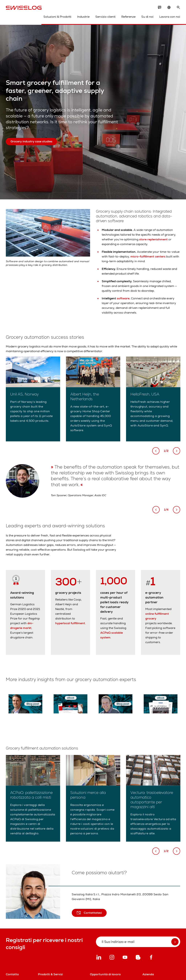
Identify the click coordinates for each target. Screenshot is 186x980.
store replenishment (153, 239)
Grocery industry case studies (31, 141)
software (123, 298)
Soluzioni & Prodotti (57, 17)
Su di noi (147, 17)
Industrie (83, 17)
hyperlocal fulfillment (70, 623)
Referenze (128, 17)
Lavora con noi (170, 17)
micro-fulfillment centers (148, 256)
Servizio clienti (105, 17)
